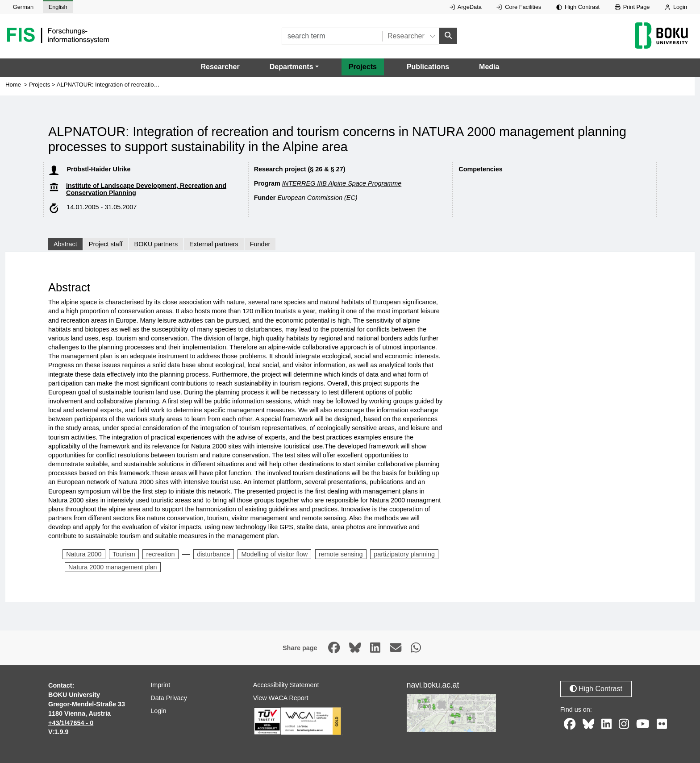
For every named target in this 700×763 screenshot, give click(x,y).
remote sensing (341, 554)
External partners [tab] (214, 244)
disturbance (213, 554)
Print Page (632, 7)
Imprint (160, 685)
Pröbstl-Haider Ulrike (98, 169)
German (23, 7)
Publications (428, 67)
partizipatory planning (404, 554)
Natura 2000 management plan (112, 567)
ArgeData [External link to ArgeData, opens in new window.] (466, 7)
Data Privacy (169, 698)
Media (489, 67)
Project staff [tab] (106, 244)
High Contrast (578, 7)
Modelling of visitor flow (274, 554)
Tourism (124, 554)
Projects (363, 67)
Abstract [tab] (65, 244)
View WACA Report (281, 698)
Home (13, 85)
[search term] (332, 36)
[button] (294, 67)
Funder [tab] (260, 244)
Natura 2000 (84, 554)
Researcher (220, 67)
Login (676, 7)
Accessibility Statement (286, 685)
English (58, 7)
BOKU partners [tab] (156, 244)
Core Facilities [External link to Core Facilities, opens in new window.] (519, 7)
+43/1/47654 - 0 (71, 723)
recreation (160, 554)
